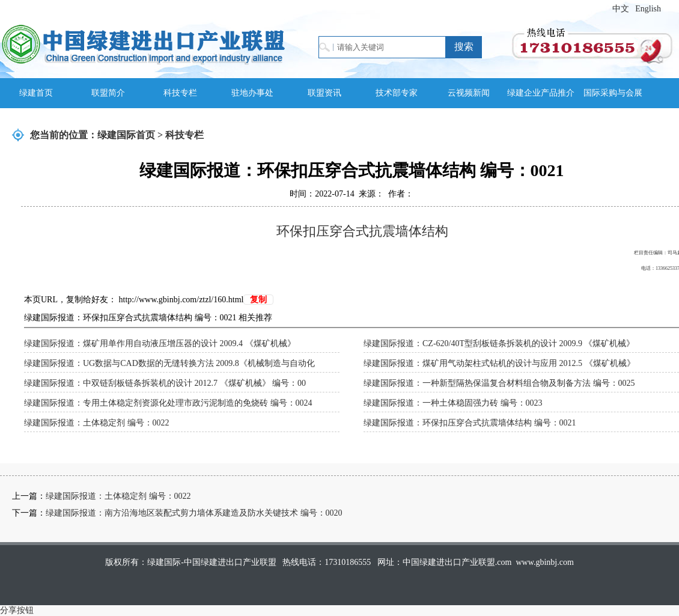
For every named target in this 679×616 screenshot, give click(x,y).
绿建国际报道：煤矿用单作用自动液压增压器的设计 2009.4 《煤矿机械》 (160, 343)
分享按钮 (17, 610)
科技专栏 (180, 93)
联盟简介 (108, 93)
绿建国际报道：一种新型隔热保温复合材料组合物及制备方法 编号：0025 (499, 383)
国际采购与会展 (613, 93)
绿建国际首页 (126, 135)
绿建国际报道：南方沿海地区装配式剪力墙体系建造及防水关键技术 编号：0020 (194, 513)
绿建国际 (143, 44)
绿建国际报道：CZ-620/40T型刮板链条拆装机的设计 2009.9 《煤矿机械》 (499, 343)
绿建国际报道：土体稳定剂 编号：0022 (97, 423)
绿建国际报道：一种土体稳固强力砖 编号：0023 (453, 403)
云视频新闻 (469, 93)
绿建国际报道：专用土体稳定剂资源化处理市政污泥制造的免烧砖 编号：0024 (168, 403)
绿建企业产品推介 (541, 93)
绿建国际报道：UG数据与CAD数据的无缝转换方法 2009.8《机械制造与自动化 (169, 363)
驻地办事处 (252, 93)
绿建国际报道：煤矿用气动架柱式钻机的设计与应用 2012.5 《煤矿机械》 (499, 363)
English (648, 9)
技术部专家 (397, 93)
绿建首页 (36, 93)
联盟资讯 (324, 93)
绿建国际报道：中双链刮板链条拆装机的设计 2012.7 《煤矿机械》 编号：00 (165, 383)
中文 (621, 9)
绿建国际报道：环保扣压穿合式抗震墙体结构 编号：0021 (470, 423)
